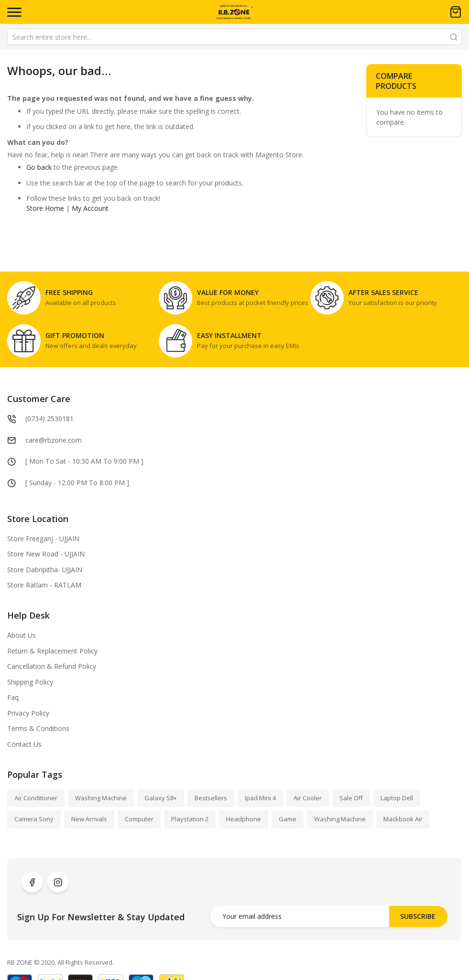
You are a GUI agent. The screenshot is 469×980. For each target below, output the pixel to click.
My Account (90, 208)
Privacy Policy (28, 713)
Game (288, 819)
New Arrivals (89, 819)
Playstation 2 (190, 819)
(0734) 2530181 (49, 419)
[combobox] (234, 37)
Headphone (244, 819)
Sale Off (351, 798)
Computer (139, 819)
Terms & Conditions (38, 728)
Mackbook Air (403, 819)
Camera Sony (34, 819)
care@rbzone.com (54, 440)
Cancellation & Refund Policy (52, 666)
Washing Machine (101, 798)
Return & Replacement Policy (52, 651)
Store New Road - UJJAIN (46, 554)
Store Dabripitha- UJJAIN (45, 570)
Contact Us (24, 744)
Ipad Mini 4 (260, 798)
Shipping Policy (30, 682)
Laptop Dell (397, 798)
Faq (13, 697)
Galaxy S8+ (161, 798)
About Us (22, 635)
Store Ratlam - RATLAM (44, 585)
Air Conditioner (36, 798)
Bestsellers (211, 798)
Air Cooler (308, 798)
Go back (39, 167)
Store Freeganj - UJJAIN (43, 539)
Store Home (45, 208)
